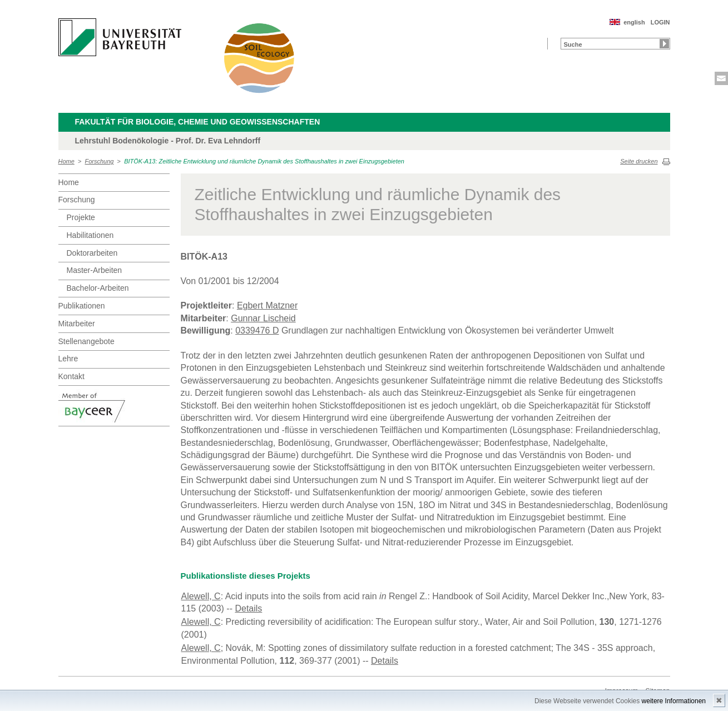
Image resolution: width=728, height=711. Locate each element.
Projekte (81, 217)
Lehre (68, 359)
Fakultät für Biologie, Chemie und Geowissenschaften (198, 122)
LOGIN (660, 22)
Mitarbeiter (77, 324)
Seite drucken (639, 161)
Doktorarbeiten (92, 253)
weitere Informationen (674, 701)
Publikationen (82, 306)
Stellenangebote (86, 341)
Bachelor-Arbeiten (98, 288)
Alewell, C (201, 596)
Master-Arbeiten (95, 270)
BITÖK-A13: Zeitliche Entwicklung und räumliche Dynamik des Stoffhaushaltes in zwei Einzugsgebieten (264, 161)
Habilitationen (90, 235)
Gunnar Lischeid (263, 318)
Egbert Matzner (267, 305)
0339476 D (257, 330)
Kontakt (71, 376)
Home (66, 161)
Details (248, 608)
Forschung (100, 161)
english (634, 22)
